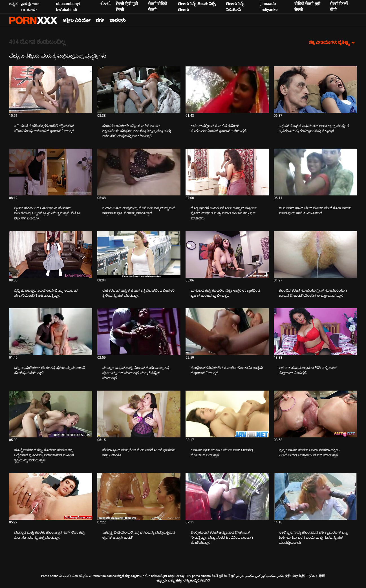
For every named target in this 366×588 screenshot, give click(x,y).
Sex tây (179, 576)
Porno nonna (50, 576)
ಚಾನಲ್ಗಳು (118, 20)
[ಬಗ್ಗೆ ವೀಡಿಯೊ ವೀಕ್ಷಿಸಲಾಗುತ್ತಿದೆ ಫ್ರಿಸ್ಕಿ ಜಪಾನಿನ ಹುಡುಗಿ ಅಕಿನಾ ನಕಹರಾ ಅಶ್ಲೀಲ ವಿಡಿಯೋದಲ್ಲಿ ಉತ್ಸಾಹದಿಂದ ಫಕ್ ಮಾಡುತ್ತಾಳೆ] (315, 414)
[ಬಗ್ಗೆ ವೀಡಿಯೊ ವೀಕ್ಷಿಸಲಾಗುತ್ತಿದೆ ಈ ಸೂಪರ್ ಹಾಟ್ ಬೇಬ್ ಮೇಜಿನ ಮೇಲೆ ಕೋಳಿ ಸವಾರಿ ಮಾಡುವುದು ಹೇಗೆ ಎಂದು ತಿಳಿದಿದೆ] (315, 172)
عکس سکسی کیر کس (270, 576)
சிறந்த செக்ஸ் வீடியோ (75, 576)
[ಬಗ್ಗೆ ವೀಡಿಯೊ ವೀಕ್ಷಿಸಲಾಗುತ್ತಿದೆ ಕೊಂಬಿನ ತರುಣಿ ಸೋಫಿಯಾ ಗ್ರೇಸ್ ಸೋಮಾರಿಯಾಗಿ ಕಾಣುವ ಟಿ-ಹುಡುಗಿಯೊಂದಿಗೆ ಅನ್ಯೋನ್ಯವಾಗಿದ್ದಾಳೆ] (315, 254)
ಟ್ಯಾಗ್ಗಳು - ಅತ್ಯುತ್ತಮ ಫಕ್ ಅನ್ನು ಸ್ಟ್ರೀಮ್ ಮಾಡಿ (33, 20)
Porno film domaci (104, 576)
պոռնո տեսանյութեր (156, 576)
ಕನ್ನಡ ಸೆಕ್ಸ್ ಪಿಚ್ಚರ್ (128, 576)
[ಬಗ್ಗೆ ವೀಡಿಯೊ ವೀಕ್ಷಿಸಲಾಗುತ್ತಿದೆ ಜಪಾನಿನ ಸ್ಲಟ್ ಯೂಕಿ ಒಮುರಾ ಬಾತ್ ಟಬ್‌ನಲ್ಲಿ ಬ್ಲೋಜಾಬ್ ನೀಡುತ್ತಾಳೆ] (227, 414)
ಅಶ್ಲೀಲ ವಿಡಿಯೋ (77, 20)
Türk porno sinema (198, 576)
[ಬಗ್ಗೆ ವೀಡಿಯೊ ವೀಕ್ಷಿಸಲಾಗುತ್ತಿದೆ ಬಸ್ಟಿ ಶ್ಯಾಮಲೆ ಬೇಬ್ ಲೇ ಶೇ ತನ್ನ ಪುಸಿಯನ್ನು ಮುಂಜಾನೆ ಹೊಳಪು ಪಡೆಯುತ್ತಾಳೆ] (51, 332)
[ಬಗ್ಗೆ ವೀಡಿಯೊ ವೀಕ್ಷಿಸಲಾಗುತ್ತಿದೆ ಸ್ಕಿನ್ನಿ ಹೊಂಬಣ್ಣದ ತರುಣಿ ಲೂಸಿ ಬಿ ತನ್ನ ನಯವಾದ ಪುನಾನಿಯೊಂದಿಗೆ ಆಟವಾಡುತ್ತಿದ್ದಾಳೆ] (51, 254)
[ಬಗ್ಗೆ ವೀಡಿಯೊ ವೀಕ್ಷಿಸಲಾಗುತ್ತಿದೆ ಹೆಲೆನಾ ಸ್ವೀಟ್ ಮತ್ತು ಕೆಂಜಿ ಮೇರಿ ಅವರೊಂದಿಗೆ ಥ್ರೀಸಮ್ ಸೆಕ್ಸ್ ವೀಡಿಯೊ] (139, 414)
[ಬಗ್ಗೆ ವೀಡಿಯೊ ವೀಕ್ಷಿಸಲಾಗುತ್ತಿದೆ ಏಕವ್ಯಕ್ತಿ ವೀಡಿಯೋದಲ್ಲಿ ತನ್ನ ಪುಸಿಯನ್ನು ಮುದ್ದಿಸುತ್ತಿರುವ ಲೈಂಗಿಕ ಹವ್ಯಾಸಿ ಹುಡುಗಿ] (139, 496)
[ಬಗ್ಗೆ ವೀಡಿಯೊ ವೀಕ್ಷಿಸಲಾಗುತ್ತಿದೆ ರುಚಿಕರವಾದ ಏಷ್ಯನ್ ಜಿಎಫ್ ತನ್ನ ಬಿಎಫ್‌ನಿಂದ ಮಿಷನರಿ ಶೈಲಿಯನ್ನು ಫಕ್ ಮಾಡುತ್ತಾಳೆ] (139, 254)
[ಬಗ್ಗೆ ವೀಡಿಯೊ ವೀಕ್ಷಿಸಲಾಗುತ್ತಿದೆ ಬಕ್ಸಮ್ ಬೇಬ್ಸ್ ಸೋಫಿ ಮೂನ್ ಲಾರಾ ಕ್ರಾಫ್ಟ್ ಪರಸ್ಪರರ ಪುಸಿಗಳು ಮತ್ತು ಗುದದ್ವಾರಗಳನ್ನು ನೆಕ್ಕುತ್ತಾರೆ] (315, 90)
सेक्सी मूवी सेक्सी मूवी (223, 576)
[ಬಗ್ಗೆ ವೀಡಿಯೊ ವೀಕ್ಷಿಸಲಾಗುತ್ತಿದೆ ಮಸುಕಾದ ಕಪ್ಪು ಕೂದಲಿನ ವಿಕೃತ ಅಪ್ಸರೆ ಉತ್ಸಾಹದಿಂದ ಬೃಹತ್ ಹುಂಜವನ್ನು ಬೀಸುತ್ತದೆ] (227, 254)
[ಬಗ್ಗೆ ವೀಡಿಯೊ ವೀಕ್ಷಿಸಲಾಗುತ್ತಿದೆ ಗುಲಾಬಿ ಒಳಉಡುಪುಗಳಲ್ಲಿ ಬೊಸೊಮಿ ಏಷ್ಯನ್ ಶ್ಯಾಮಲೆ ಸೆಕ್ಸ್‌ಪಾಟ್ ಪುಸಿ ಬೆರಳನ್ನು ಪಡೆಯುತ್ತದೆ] (139, 172)
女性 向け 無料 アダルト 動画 (305, 576)
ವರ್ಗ (100, 20)
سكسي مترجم (245, 576)
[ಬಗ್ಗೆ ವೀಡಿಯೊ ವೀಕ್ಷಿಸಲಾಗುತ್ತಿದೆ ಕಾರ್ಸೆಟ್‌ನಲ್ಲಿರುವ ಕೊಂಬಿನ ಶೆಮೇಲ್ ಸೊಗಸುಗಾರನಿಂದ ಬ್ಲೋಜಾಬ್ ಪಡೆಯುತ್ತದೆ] (227, 90)
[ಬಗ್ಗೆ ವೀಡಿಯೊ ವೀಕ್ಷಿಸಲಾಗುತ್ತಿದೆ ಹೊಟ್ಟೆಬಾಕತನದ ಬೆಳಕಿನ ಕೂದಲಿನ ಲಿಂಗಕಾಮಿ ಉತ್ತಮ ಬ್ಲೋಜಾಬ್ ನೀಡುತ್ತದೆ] (227, 332)
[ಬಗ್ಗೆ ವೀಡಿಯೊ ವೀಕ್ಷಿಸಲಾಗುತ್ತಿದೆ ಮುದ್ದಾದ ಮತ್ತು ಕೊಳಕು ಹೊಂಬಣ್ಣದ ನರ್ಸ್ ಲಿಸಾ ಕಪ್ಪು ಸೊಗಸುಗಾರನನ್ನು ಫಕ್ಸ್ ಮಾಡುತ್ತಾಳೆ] (51, 496)
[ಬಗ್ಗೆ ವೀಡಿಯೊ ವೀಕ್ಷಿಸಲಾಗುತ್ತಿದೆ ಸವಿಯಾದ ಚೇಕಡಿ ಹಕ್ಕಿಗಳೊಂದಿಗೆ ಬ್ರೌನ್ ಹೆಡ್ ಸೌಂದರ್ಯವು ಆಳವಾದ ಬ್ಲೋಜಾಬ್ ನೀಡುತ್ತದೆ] (51, 90)
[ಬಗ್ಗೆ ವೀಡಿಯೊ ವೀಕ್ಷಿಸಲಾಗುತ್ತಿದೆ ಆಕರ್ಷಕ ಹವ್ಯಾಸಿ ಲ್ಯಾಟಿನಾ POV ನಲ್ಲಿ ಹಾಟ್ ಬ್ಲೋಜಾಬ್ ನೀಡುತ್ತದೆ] (315, 332)
